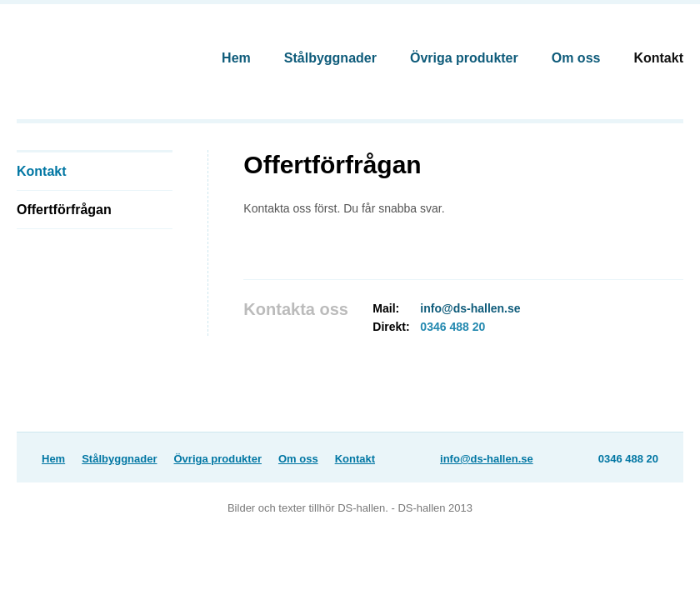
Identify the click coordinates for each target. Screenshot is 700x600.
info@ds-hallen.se (470, 308)
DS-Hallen (92, 52)
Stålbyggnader (330, 58)
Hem (236, 58)
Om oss (576, 58)
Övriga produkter (464, 58)
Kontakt (658, 58)
